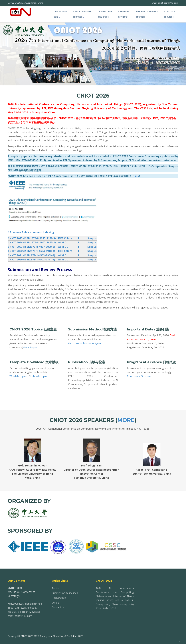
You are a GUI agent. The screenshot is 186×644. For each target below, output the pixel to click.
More (126, 420)
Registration (59, 598)
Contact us (58, 607)
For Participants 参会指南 (147, 14)
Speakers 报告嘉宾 (124, 14)
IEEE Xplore (65, 238)
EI (79, 238)
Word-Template (19, 376)
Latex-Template (40, 376)
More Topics (30, 347)
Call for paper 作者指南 (82, 14)
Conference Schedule (139, 376)
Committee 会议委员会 (105, 14)
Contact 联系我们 (170, 14)
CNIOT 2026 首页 (60, 14)
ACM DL (63, 242)
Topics (56, 588)
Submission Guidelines (65, 593)
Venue (55, 603)
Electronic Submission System (86, 343)
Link (136, 176)
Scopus (92, 238)
